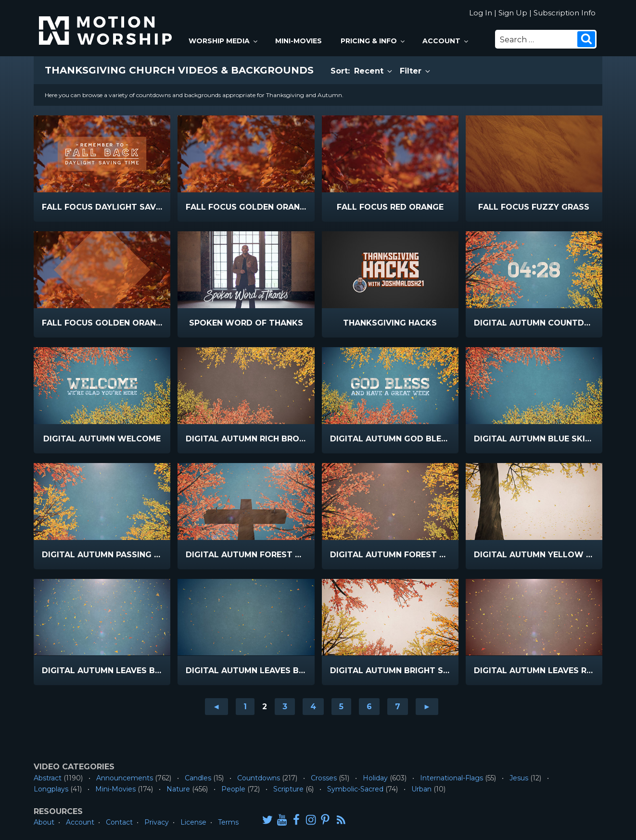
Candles (198, 778)
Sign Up (513, 13)
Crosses (324, 778)
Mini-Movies (299, 41)
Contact (119, 822)
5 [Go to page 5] (341, 707)
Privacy (157, 822)
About (44, 822)
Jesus (519, 778)
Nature (178, 789)
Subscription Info (565, 13)
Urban (421, 789)
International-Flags (452, 778)
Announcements (125, 778)
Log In (481, 13)
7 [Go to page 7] (398, 707)
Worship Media (224, 41)
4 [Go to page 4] (313, 707)
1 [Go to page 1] (245, 707)
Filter (416, 71)
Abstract (48, 778)
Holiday (375, 778)
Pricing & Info (373, 41)
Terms (228, 822)
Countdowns (259, 778)
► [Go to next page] (427, 707)
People (233, 789)
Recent (374, 71)
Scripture (288, 789)
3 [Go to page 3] (285, 707)
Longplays (51, 789)
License (193, 822)
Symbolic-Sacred (355, 789)
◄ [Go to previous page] (216, 707)
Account (446, 41)
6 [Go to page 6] (369, 707)
